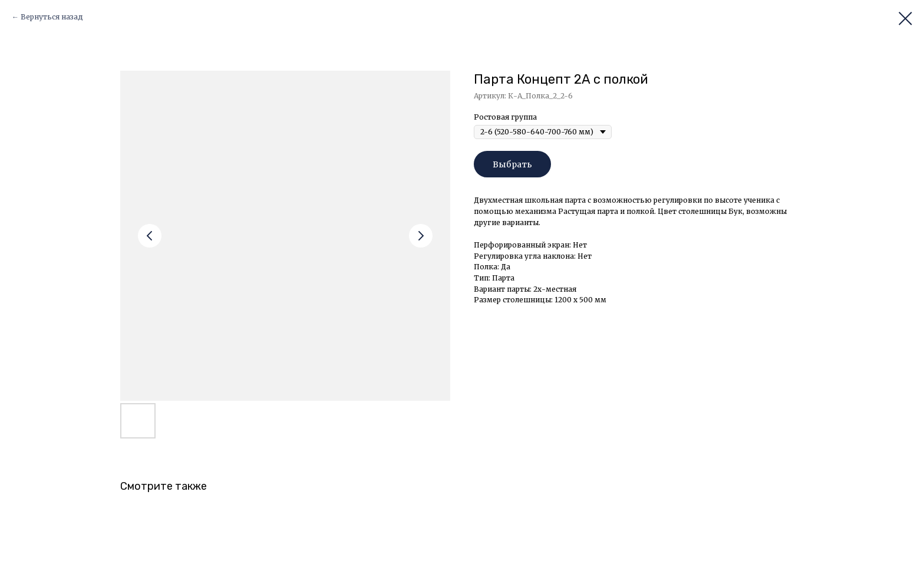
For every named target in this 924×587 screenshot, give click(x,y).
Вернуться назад (52, 17)
